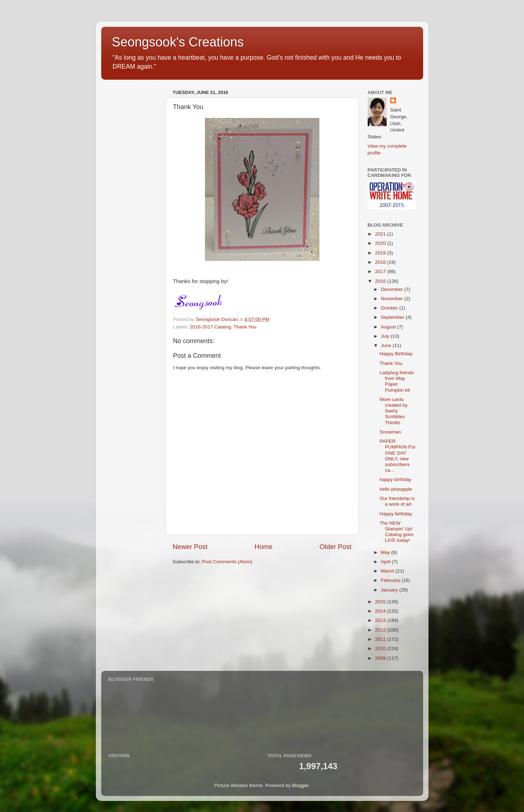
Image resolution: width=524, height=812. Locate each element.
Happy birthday (396, 514)
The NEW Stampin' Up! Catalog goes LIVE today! (396, 532)
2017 (381, 271)
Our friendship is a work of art (397, 501)
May (386, 552)
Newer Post (190, 547)
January (390, 590)
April (386, 562)
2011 (381, 639)
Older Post (335, 547)
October (390, 308)
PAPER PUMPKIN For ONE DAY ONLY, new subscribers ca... (398, 456)
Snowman (390, 432)
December (393, 289)
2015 (381, 602)
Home (264, 547)
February (391, 580)
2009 (381, 658)
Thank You (245, 327)
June (387, 345)
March (388, 571)
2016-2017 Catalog (210, 327)
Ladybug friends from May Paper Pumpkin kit (397, 381)
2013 (381, 620)
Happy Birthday (396, 354)
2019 (381, 253)
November (393, 299)
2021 (381, 234)
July (386, 336)
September (393, 317)
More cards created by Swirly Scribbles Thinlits (393, 411)
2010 (381, 648)
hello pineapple (396, 489)
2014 (381, 611)
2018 (381, 262)
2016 (381, 281)
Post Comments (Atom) (227, 562)
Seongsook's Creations (178, 42)
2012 (381, 630)
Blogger (300, 785)
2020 (381, 243)
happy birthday (395, 479)
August (389, 327)
